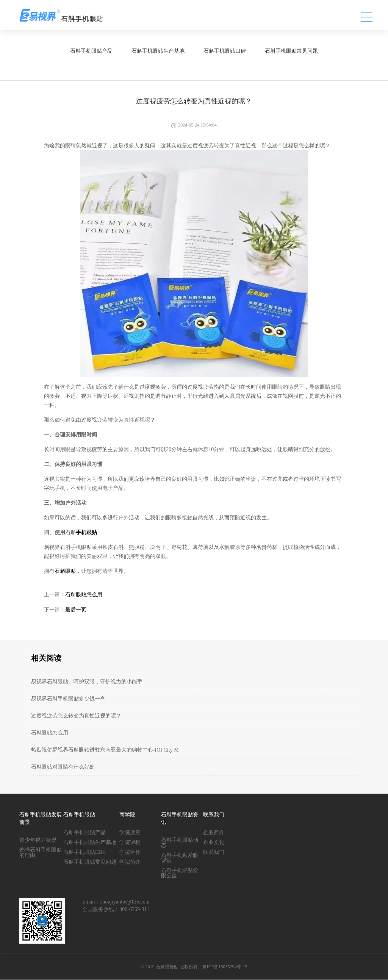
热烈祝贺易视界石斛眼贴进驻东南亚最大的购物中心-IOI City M (105, 750)
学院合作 (130, 852)
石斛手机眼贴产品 (84, 832)
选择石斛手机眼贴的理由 (41, 853)
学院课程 (130, 842)
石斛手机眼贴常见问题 (90, 862)
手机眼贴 (86, 532)
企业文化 (214, 842)
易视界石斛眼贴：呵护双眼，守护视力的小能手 (87, 682)
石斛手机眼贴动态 (180, 843)
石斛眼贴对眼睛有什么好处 (63, 767)
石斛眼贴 (65, 571)
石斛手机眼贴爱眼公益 (180, 873)
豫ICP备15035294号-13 (225, 967)
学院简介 (130, 862)
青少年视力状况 (38, 840)
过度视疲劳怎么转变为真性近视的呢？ (76, 716)
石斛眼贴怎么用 (84, 595)
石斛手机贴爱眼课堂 (180, 858)
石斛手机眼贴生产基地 (90, 842)
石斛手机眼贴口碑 (84, 852)
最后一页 (76, 610)
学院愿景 (130, 832)
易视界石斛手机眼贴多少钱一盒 (68, 699)
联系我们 (214, 852)
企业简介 (214, 832)
